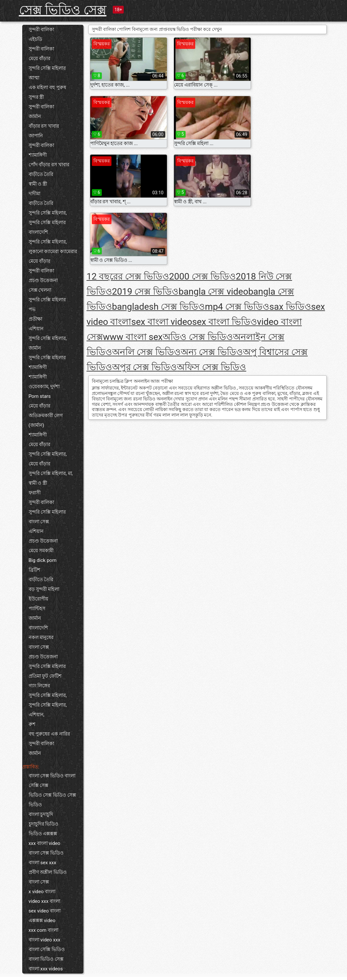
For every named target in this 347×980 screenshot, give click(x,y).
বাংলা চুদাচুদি (41, 814)
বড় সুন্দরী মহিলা (44, 589)
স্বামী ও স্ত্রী (38, 184)
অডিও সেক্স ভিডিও (198, 337)
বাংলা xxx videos (46, 969)
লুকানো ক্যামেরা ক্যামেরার (53, 252)
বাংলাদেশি (38, 232)
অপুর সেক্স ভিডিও (145, 367)
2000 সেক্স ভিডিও (202, 276)
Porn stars (40, 396)
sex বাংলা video (162, 322)
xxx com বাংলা (43, 930)
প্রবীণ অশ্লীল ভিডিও (48, 872)
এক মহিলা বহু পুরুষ (47, 87)
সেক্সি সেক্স (39, 785)
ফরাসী (35, 493)
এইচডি (35, 39)
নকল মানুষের (41, 637)
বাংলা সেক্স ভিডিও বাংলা (52, 776)
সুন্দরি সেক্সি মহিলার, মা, (51, 473)
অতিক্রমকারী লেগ (46, 416)
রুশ (32, 724)
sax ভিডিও (290, 307)
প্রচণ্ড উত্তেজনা (43, 280)
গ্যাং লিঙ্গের (39, 686)
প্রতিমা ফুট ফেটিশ (45, 676)
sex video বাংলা (45, 911)
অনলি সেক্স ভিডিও (147, 352)
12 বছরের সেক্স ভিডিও (128, 276)
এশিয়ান (36, 329)
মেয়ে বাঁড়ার (40, 59)
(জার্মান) (36, 425)
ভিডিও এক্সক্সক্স (43, 834)
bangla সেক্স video (213, 292)
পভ (32, 309)
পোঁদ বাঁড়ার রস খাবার (49, 165)
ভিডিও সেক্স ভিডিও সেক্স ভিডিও (52, 800)
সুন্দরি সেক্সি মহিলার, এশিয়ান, (48, 710)
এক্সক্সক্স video (42, 920)
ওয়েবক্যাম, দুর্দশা (44, 387)
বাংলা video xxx (45, 940)
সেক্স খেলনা (40, 290)
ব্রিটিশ (34, 570)
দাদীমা (34, 194)
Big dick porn (43, 560)
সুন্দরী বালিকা (42, 30)
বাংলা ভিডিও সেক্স (46, 959)
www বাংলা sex (133, 337)
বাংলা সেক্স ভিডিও (46, 853)
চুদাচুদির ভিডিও (44, 824)
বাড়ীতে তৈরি (41, 174)
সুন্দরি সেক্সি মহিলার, (48, 213)
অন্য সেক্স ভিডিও (212, 352)
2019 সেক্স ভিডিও (145, 292)
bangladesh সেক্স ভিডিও (159, 307)
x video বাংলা (42, 892)
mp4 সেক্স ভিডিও (237, 307)
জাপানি (36, 136)
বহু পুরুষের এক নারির (49, 734)
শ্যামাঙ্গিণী (38, 155)
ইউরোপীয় (39, 599)
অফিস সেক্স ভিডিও (212, 367)
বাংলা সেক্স (39, 522)
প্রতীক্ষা (35, 319)
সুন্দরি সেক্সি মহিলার (47, 68)
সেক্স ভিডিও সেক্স (63, 10)
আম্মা (34, 78)
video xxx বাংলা (45, 901)
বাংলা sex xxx (43, 863)
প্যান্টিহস (37, 609)
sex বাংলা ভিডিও (225, 322)
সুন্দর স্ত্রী (36, 97)
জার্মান (35, 116)
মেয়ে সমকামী (41, 551)
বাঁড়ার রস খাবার (44, 126)
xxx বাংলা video (45, 843)
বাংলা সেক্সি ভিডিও (47, 949)
